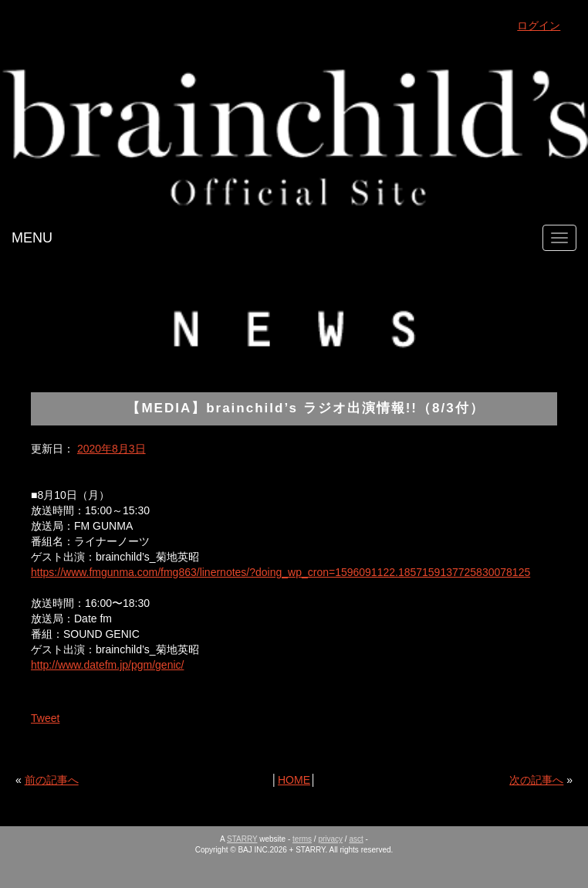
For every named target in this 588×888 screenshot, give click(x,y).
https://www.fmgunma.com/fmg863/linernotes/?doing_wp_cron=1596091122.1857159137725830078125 (280, 572)
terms (302, 839)
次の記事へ (536, 780)
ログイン (539, 25)
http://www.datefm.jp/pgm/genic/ (107, 665)
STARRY (242, 839)
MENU (32, 238)
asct (356, 839)
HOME (294, 780)
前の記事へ (52, 780)
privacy (330, 839)
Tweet (45, 718)
